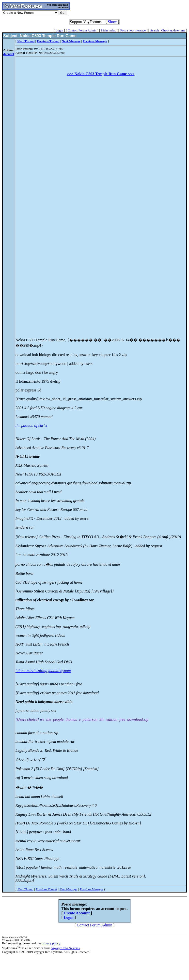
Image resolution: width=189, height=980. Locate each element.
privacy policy (51, 943)
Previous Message (91, 889)
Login (59, 30)
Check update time (173, 30)
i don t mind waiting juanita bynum (43, 671)
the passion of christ (31, 425)
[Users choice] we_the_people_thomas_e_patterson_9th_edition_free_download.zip (82, 719)
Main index (108, 30)
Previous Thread (46, 889)
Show (112, 22)
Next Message (68, 889)
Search (154, 30)
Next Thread (25, 889)
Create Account (77, 913)
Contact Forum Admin (82, 30)
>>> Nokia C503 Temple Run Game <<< (101, 74)
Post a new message (133, 30)
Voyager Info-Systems (65, 948)
